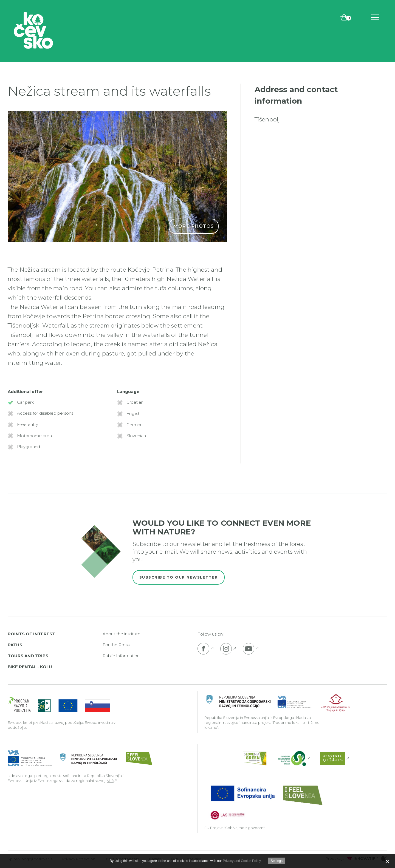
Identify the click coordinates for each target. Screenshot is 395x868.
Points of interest (31, 634)
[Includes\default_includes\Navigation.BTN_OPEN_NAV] (375, 17)
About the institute (122, 634)
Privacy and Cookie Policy (242, 861)
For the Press (116, 645)
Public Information (121, 656)
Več (110, 781)
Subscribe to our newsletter (179, 577)
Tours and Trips (28, 656)
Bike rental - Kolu (30, 667)
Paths (15, 645)
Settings (277, 861)
